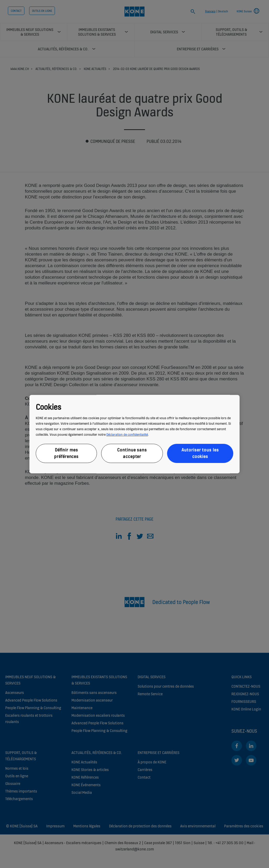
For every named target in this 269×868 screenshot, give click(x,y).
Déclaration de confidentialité (127, 435)
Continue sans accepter (132, 453)
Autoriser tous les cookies (200, 453)
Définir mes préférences (66, 453)
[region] (134, 434)
